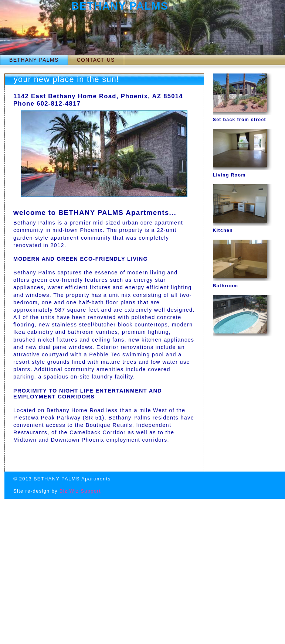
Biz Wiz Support (80, 491)
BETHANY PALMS (34, 60)
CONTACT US (96, 60)
